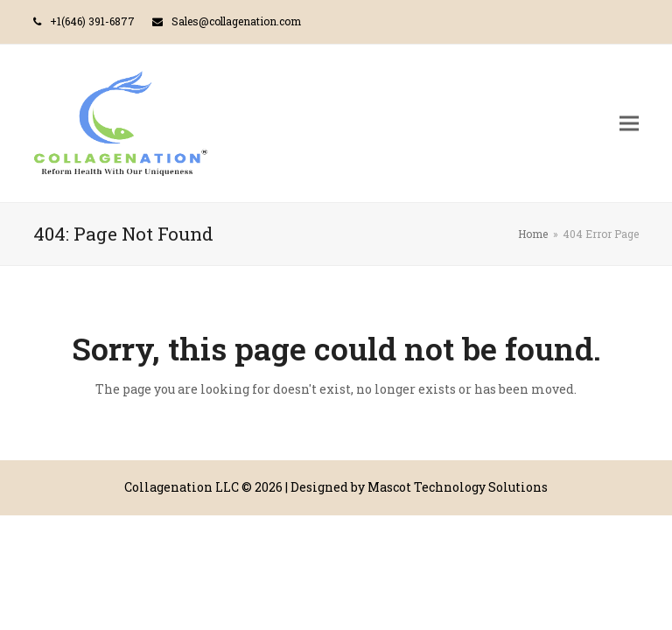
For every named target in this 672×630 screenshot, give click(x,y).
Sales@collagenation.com (236, 21)
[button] (629, 123)
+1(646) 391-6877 (92, 21)
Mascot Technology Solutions (458, 487)
